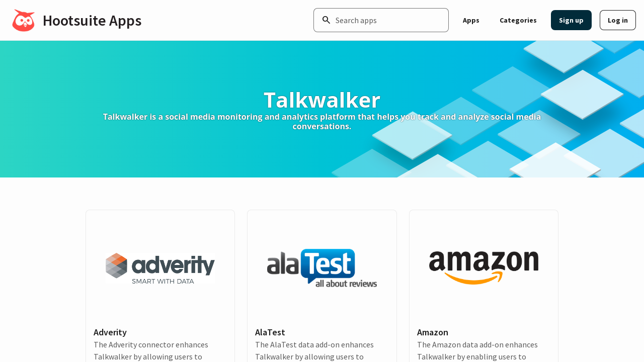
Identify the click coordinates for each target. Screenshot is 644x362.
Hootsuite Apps (92, 20)
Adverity (110, 332)
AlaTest (270, 332)
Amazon (433, 332)
